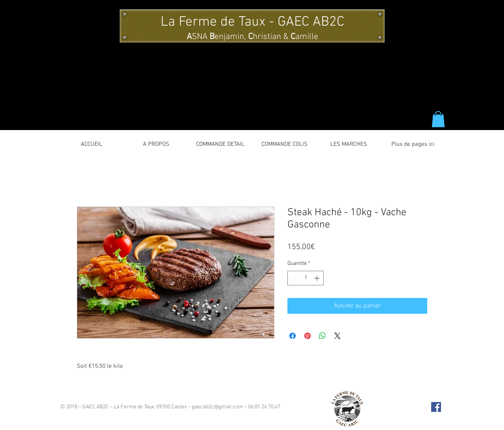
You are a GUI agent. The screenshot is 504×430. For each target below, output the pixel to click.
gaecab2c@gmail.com (217, 407)
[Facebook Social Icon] (436, 407)
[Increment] (318, 278)
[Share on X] (337, 336)
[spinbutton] (306, 278)
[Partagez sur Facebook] (293, 336)
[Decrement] (294, 278)
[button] (438, 119)
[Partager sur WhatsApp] (322, 336)
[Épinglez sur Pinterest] (308, 336)
